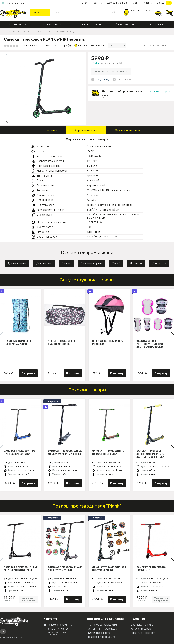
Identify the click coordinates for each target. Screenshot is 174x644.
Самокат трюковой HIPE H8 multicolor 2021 (108, 452)
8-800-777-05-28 (141, 11)
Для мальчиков (17, 263)
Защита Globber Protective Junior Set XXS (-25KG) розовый (151, 344)
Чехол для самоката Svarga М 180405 (62, 343)
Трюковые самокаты (53, 24)
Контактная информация (102, 629)
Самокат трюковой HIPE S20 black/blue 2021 (20, 452)
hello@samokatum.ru (58, 625)
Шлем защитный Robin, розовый (108, 343)
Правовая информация (101, 637)
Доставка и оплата (142, 625)
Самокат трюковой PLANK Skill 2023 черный (65, 569)
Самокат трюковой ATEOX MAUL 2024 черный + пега (65, 452)
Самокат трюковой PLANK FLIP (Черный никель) (21, 569)
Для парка (136, 263)
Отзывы (164, 3)
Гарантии (98, 3)
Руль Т (116, 263)
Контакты (147, 3)
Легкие (66, 263)
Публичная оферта (99, 633)
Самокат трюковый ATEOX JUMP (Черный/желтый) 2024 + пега (150, 454)
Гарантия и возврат (143, 633)
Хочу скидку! (103, 80)
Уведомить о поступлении (111, 71)
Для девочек (44, 263)
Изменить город (160, 91)
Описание (50, 130)
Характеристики (86, 130)
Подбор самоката (17, 24)
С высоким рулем (91, 263)
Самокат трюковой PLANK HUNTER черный (109, 569)
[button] (7, 121)
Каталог (40, 13)
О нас (85, 3)
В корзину (28, 373)
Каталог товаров (141, 629)
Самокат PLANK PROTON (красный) (151, 569)
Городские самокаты (90, 24)
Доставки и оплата (117, 3)
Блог (135, 3)
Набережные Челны (14, 3)
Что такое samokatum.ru (102, 625)
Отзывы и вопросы (128, 130)
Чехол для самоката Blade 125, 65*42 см (17, 343)
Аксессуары (156, 24)
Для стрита (159, 263)
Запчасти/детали (125, 24)
